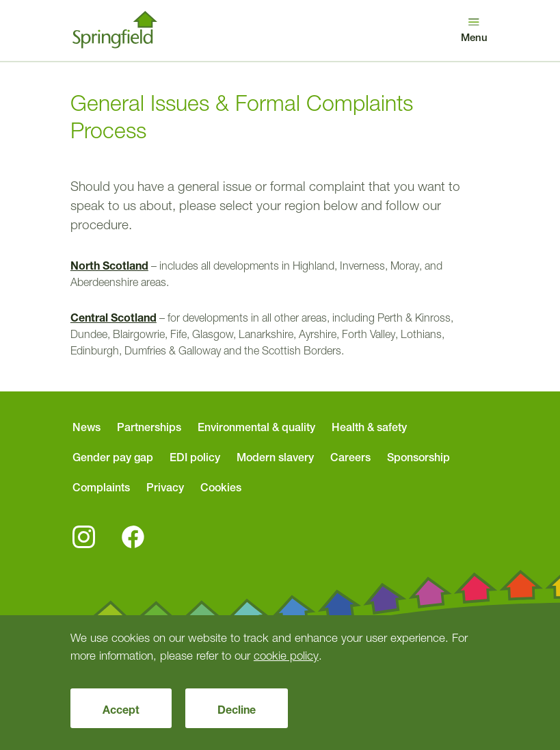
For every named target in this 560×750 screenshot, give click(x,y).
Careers (350, 457)
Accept (121, 710)
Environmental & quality (256, 427)
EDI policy (195, 457)
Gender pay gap (113, 457)
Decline (237, 710)
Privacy (165, 487)
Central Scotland (114, 318)
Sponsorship (418, 457)
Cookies (221, 487)
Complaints (101, 487)
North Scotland (109, 266)
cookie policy (286, 655)
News (86, 427)
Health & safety (369, 427)
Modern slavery (275, 457)
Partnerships (149, 427)
